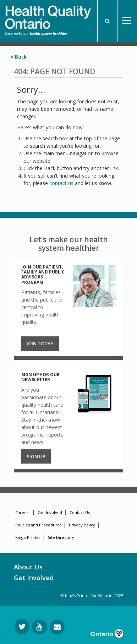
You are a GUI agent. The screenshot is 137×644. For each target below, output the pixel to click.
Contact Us (80, 512)
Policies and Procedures (38, 525)
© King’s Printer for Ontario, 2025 (92, 596)
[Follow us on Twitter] (22, 627)
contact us (61, 183)
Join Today (40, 343)
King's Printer (28, 537)
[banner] (48, 15)
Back (19, 57)
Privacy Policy (82, 525)
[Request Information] (57, 627)
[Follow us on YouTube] (40, 627)
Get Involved (50, 512)
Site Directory (61, 537)
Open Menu (127, 21)
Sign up (36, 456)
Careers (23, 512)
